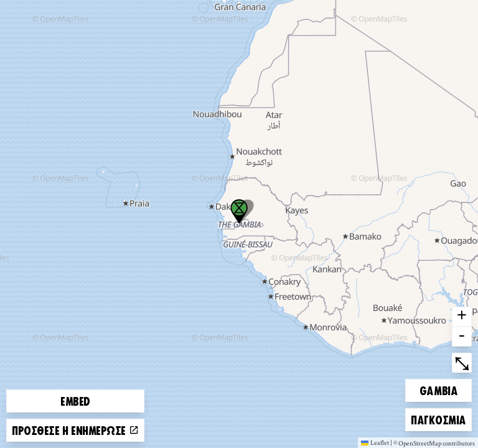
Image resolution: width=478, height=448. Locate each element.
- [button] (462, 337)
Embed (75, 401)
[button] (239, 212)
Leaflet (375, 442)
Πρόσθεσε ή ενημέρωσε (75, 430)
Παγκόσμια (438, 418)
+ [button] (462, 317)
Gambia (441, 389)
